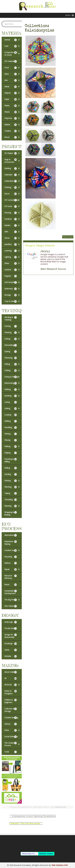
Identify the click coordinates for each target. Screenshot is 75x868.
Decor (13, 194)
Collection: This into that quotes (26, 823)
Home (13, 238)
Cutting (13, 339)
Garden (13, 225)
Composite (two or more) (13, 54)
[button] (68, 15)
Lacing (11, 402)
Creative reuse (13, 550)
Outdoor (13, 270)
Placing (11, 440)
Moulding (11, 427)
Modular (11, 656)
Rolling (11, 468)
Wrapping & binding (11, 513)
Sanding (11, 474)
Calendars (13, 175)
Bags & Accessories (13, 161)
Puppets (11, 276)
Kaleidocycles (60, 807)
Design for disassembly (11, 636)
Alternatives (11, 535)
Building (13, 168)
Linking (13, 408)
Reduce (11, 563)
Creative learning (11, 718)
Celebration (13, 181)
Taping (11, 493)
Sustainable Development (11, 592)
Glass (13, 74)
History (11, 724)
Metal (13, 87)
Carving (11, 326)
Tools (11, 752)
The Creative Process (13, 744)
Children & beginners (11, 701)
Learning (13, 251)
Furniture (13, 219)
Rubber (13, 125)
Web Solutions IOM (60, 865)
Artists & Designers (11, 692)
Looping (11, 415)
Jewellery (13, 244)
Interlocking (13, 383)
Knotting (13, 396)
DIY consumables (13, 200)
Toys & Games (13, 301)
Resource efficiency (11, 577)
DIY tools (13, 206)
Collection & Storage (11, 710)
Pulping (11, 453)
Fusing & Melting (13, 377)
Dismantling (11, 345)
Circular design (11, 628)
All (11, 678)
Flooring (13, 213)
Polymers (13, 118)
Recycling (11, 557)
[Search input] (13, 24)
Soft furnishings (13, 282)
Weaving (13, 506)
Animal (13, 40)
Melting (11, 421)
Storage (13, 295)
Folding (13, 370)
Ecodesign (11, 644)
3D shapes (13, 153)
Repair (13, 569)
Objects (13, 93)
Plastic (13, 112)
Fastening (11, 358)
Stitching (13, 487)
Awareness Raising (11, 543)
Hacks (11, 650)
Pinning (11, 434)
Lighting (13, 257)
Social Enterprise (11, 737)
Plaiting (13, 446)
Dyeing (11, 352)
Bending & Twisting (11, 318)
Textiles (13, 131)
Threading (11, 500)
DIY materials (11, 61)
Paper (13, 99)
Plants (13, 106)
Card (13, 46)
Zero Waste (11, 606)
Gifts (13, 232)
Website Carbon (46, 854)
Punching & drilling (11, 460)
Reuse (11, 585)
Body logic (11, 622)
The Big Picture (13, 600)
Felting (13, 364)
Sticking (13, 481)
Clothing (13, 187)
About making (11, 672)
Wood (13, 137)
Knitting (13, 389)
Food (13, 68)
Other (13, 263)
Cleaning (13, 332)
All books (13, 685)
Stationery (13, 289)
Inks (13, 80)
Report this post (68, 237)
